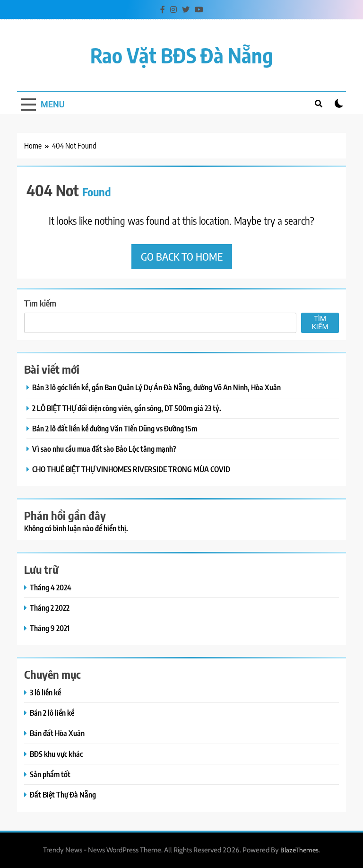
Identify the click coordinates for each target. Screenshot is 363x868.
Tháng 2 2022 (50, 608)
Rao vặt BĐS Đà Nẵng (182, 55)
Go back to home (182, 256)
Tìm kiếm (40, 303)
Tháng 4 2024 (51, 587)
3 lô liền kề (45, 692)
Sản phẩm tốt (50, 774)
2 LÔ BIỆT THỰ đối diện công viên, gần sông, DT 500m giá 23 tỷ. (127, 408)
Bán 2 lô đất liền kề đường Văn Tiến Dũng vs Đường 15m (115, 428)
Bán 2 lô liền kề (52, 713)
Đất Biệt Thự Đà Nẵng (63, 794)
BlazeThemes (299, 850)
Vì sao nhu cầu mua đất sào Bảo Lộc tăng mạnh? (104, 449)
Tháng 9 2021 (50, 628)
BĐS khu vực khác (56, 754)
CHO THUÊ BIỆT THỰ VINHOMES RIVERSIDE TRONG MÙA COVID (131, 469)
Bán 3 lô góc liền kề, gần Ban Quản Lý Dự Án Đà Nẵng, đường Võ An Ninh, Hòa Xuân (156, 387)
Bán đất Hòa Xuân (57, 733)
